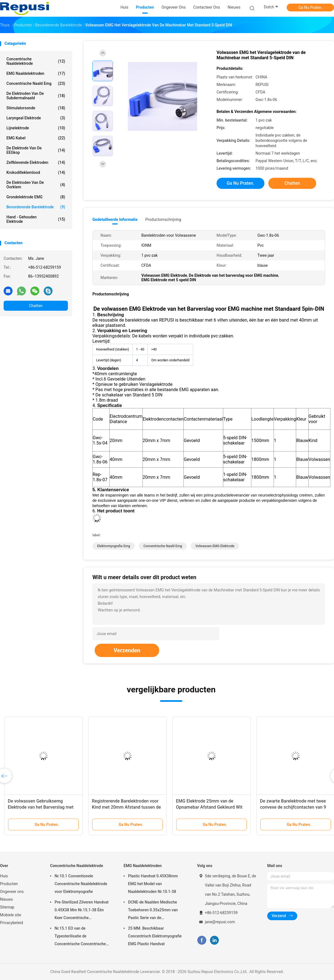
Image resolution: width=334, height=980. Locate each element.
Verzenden (127, 650)
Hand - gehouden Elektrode (36, 219)
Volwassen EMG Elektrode (215, 546)
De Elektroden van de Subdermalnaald (36, 96)
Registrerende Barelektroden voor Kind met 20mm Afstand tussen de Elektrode (126, 807)
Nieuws (6, 899)
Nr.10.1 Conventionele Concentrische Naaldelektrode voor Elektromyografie (81, 884)
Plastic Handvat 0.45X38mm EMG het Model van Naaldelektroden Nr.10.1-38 (153, 884)
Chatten (36, 306)
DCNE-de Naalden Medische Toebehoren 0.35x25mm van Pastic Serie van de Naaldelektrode (153, 911)
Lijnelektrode (36, 128)
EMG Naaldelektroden (36, 73)
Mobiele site (11, 915)
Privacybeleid (12, 923)
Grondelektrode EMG (36, 197)
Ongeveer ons (12, 892)
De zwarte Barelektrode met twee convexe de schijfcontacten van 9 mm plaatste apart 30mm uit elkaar (295, 807)
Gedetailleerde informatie (115, 219)
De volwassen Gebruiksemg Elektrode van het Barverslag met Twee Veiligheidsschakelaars (41, 807)
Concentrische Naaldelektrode (36, 61)
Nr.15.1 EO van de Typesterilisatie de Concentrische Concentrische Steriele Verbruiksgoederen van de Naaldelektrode (82, 937)
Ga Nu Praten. (310, 8)
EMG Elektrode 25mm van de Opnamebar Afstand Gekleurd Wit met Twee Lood (209, 807)
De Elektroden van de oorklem (36, 185)
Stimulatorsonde (36, 108)
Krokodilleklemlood (36, 172)
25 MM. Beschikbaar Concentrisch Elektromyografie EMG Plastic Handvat (155, 936)
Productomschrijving (163, 219)
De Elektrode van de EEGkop (36, 150)
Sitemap (7, 907)
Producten (9, 884)
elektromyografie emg (114, 546)
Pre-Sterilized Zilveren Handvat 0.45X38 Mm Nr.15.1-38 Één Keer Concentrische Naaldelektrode (82, 911)
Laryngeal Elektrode (36, 118)
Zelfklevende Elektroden (36, 162)
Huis (4, 876)
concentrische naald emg (36, 83)
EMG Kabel (36, 138)
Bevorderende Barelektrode (36, 207)
